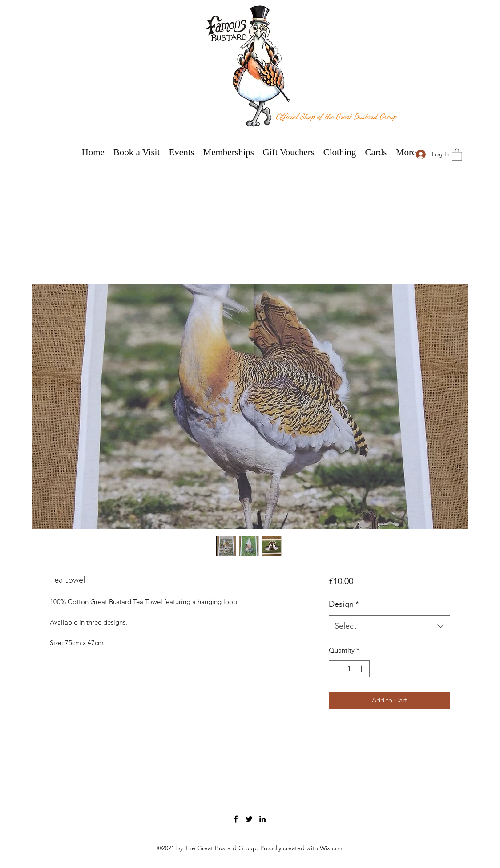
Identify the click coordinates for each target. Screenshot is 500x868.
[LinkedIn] (262, 819)
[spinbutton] (349, 669)
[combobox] (389, 626)
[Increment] (362, 669)
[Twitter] (249, 819)
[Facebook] (236, 819)
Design (344, 604)
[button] (457, 154)
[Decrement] (336, 669)
